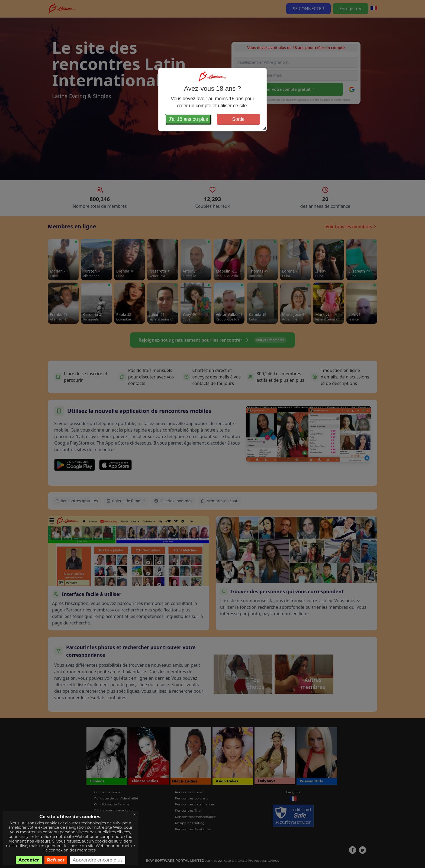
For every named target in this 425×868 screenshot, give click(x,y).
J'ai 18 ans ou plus (188, 119)
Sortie (239, 119)
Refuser (56, 860)
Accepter (29, 860)
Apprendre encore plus (98, 860)
